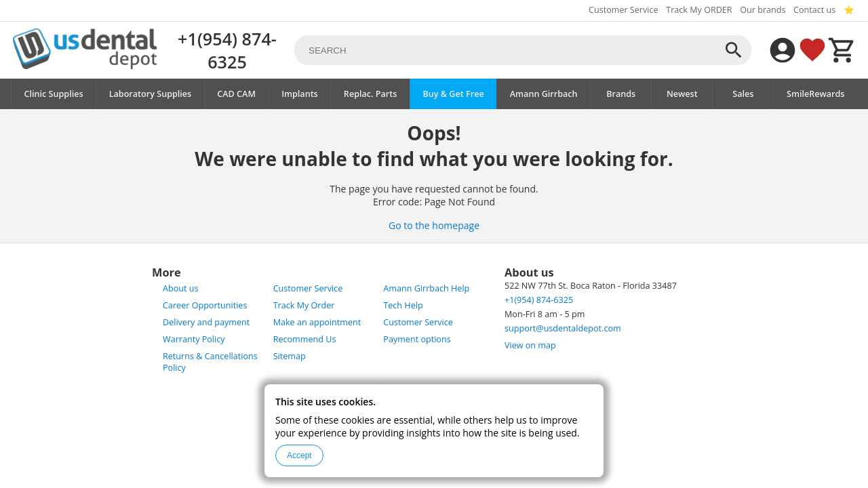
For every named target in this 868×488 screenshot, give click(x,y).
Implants (300, 94)
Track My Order (304, 305)
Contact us (814, 10)
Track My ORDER (699, 10)
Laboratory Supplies (151, 94)
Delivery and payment (206, 322)
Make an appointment (317, 322)
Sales (743, 94)
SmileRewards (816, 94)
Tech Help (403, 305)
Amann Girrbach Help (426, 288)
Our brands (763, 10)
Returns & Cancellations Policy (210, 362)
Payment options (417, 339)
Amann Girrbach (544, 94)
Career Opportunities (205, 305)
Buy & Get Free (453, 94)
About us (180, 288)
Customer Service (624, 10)
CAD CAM (236, 94)
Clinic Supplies (54, 94)
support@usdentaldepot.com (563, 328)
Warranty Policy (194, 339)
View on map (530, 345)
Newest (682, 94)
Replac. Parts (371, 94)
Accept (299, 455)
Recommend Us (305, 339)
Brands (621, 94)
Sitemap (290, 356)
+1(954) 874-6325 (227, 50)
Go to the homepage (434, 225)
